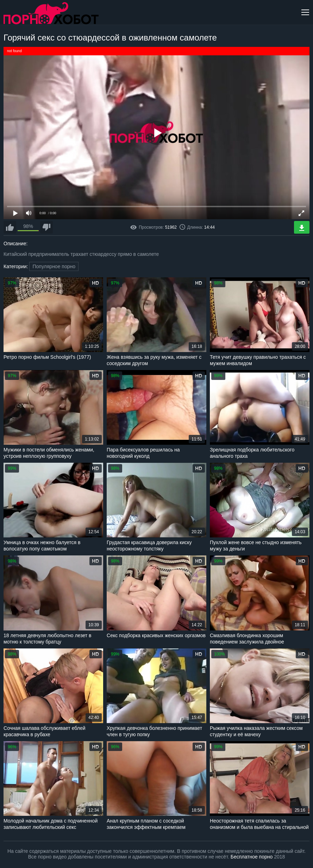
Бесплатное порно (252, 857)
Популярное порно (54, 266)
